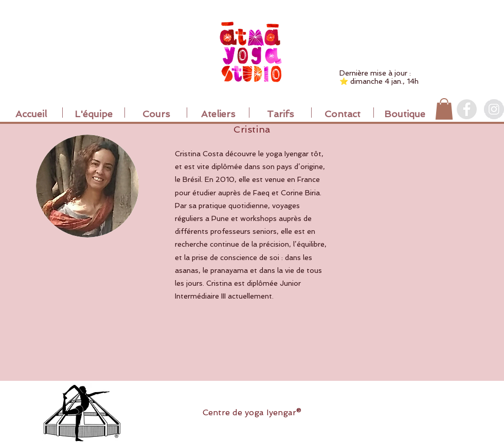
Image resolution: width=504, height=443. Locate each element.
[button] (444, 109)
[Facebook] (467, 109)
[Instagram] (494, 109)
